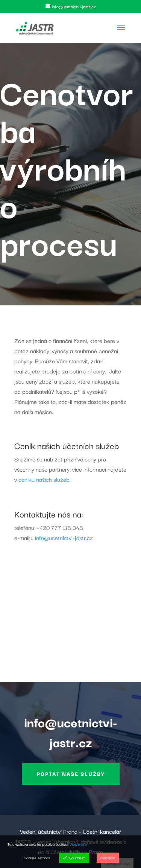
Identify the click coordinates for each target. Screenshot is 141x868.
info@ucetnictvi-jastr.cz (64, 537)
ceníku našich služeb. (45, 479)
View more (78, 844)
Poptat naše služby (71, 774)
